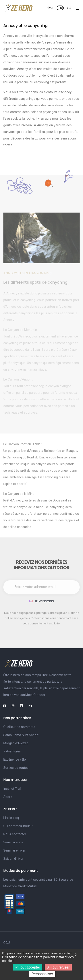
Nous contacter (15, 834)
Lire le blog (11, 818)
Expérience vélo (15, 759)
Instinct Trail (12, 789)
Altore (8, 797)
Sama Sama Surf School (21, 735)
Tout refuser (58, 967)
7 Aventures (12, 751)
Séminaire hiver (14, 850)
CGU (7, 943)
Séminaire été (13, 842)
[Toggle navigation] (77, 8)
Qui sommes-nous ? (18, 826)
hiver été (59, 8)
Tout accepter (28, 967)
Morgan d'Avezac (16, 743)
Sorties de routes (16, 768)
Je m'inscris (42, 601)
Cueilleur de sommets (19, 727)
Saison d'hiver (13, 859)
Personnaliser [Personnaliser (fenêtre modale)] (42, 974)
